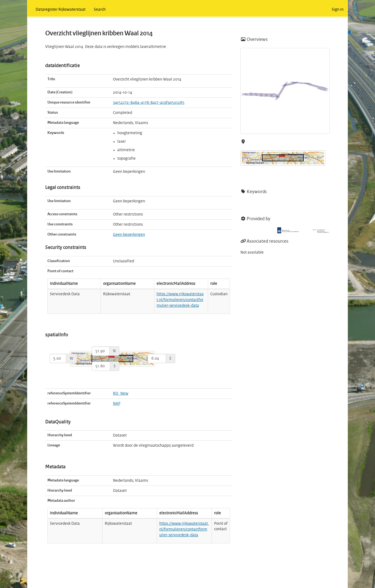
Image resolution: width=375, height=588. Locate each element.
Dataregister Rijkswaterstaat (61, 10)
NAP (117, 404)
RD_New (121, 394)
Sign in (338, 10)
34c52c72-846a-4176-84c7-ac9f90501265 (149, 103)
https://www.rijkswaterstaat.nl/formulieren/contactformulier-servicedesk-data (180, 300)
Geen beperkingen (129, 235)
